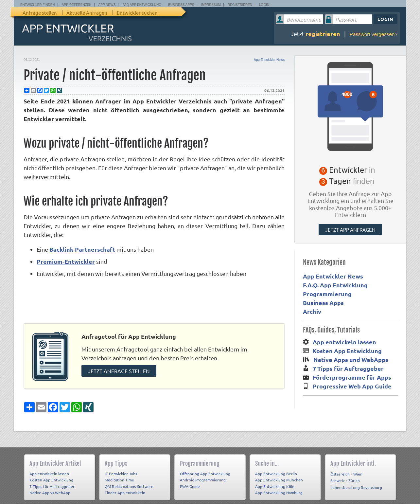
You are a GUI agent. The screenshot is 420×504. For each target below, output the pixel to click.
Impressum (211, 5)
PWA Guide (190, 481)
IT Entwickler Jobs (121, 468)
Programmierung (327, 294)
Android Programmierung (203, 475)
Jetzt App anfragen (350, 230)
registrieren (323, 34)
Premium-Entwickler (66, 261)
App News (107, 5)
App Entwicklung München (279, 475)
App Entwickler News (269, 60)
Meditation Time (119, 475)
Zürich (354, 475)
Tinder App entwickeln (125, 487)
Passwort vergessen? (374, 34)
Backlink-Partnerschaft (82, 249)
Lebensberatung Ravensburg (356, 482)
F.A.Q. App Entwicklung (335, 285)
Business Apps (181, 5)
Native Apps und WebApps (351, 360)
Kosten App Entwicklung (347, 351)
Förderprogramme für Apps (352, 377)
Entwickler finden (38, 5)
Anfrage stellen (40, 13)
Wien (358, 468)
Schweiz (338, 475)
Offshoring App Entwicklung (205, 468)
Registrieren (240, 5)
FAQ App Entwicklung (142, 5)
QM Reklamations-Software (129, 481)
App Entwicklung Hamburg (279, 487)
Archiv (312, 311)
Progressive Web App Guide (352, 386)
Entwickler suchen (137, 13)
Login (264, 5)
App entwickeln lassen (344, 342)
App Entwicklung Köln (275, 481)
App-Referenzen (77, 5)
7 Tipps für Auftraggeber (348, 368)
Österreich (340, 468)
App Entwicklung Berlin (276, 468)
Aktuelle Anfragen (87, 13)
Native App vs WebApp (50, 487)
